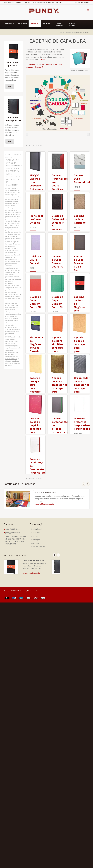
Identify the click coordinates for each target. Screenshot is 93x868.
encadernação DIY (12, 357)
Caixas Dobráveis (11, 359)
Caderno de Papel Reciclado (80, 219)
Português (85, 2)
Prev (84, 484)
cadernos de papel (12, 346)
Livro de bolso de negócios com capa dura (35, 425)
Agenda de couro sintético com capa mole (58, 344)
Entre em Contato (72, 24)
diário (13, 344)
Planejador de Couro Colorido (37, 219)
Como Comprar (59, 24)
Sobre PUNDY (22, 23)
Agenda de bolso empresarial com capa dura (59, 385)
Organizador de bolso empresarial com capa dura (82, 385)
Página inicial (10, 23)
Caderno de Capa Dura (33, 560)
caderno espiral (11, 354)
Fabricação (47, 23)
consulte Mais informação (44, 504)
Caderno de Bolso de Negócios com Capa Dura (80, 307)
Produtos (35, 23)
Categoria (68, 32)
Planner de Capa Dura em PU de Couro (79, 263)
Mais (10, 86)
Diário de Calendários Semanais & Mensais (59, 223)
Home (60, 32)
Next (88, 484)
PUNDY (42, 60)
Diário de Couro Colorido (35, 260)
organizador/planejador (13, 348)
